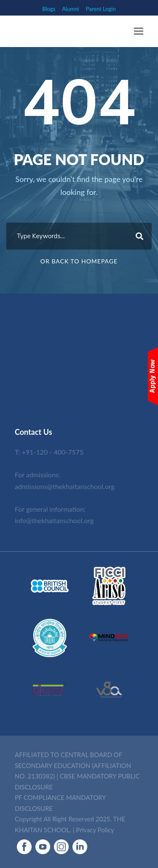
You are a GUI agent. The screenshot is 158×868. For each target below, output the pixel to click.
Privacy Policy (95, 830)
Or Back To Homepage (79, 261)
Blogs (49, 9)
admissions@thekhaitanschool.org (65, 486)
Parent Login (101, 9)
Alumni (70, 9)
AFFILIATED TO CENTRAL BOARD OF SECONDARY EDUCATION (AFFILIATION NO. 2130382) (73, 765)
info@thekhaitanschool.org (54, 520)
